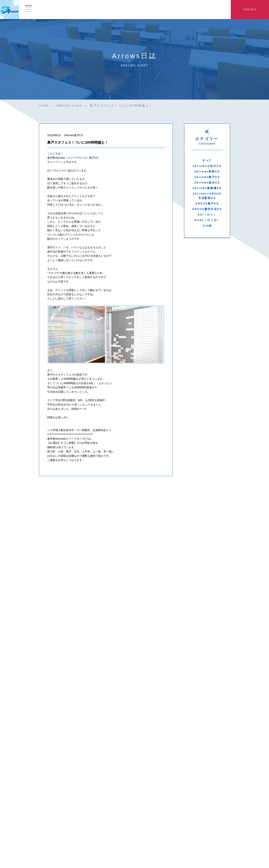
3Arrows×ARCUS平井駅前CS (207, 196)
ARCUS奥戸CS (207, 204)
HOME (44, 106)
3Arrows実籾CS (207, 171)
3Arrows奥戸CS (207, 177)
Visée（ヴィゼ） (207, 220)
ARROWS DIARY (70, 106)
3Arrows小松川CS (207, 166)
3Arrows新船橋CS (207, 188)
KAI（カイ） (207, 215)
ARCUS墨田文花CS (207, 209)
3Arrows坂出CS (207, 183)
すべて (207, 160)
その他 (207, 226)
